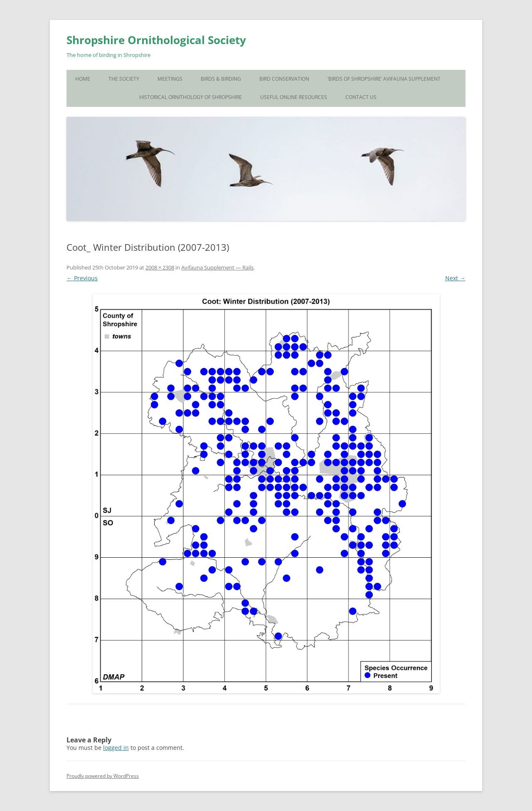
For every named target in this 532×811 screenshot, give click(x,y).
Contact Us (361, 97)
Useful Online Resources (294, 97)
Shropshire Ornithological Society (156, 40)
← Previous (82, 278)
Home (83, 79)
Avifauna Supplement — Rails (217, 267)
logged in (116, 748)
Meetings (170, 79)
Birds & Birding (221, 79)
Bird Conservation (284, 79)
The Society (124, 79)
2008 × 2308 (160, 267)
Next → (455, 278)
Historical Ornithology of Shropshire (191, 97)
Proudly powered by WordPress (103, 776)
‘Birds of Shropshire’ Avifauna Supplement (384, 79)
